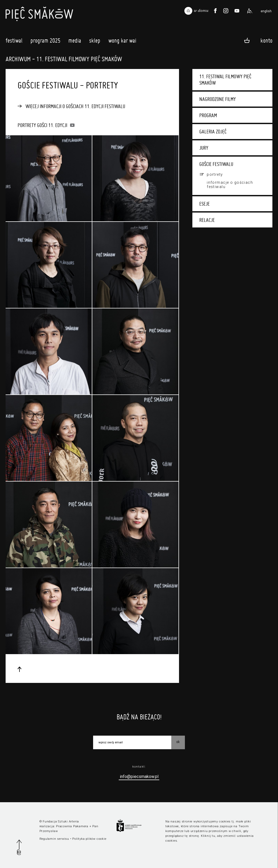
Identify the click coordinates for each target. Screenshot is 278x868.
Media (75, 42)
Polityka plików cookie (89, 839)
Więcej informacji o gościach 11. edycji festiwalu (75, 106)
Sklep (95, 42)
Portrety (215, 174)
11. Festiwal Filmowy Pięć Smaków (225, 80)
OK (178, 742)
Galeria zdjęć (213, 132)
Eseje (204, 204)
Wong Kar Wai (122, 42)
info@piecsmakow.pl (139, 777)
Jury (204, 148)
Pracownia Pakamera (72, 826)
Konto (266, 40)
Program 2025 (45, 42)
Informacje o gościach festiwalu (230, 185)
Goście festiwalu (216, 164)
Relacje (207, 220)
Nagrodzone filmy (218, 99)
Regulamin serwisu (54, 839)
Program (208, 115)
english (266, 11)
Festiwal (14, 42)
